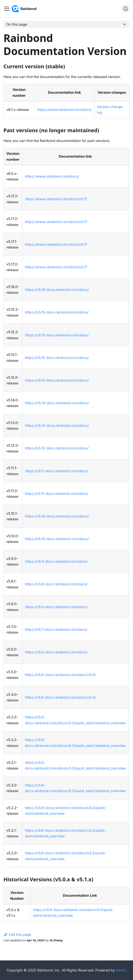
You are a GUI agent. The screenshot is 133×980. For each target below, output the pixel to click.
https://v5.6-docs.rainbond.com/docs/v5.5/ (60, 675)
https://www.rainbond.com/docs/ (64, 110)
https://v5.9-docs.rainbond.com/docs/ (56, 561)
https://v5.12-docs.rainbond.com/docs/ (57, 448)
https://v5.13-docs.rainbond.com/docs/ (57, 426)
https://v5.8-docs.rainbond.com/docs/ (56, 584)
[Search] (126, 9)
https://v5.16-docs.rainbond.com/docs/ (57, 290)
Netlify (121, 970)
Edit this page (17, 935)
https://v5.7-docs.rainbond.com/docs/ (56, 629)
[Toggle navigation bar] (7, 9)
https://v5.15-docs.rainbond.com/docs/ (57, 312)
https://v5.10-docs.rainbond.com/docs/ (57, 516)
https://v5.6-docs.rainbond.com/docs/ (56, 652)
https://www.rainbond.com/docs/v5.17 (56, 199)
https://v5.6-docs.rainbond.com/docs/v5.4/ (61, 697)
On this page (17, 24)
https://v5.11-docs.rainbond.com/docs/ (57, 471)
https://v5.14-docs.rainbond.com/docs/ (57, 403)
